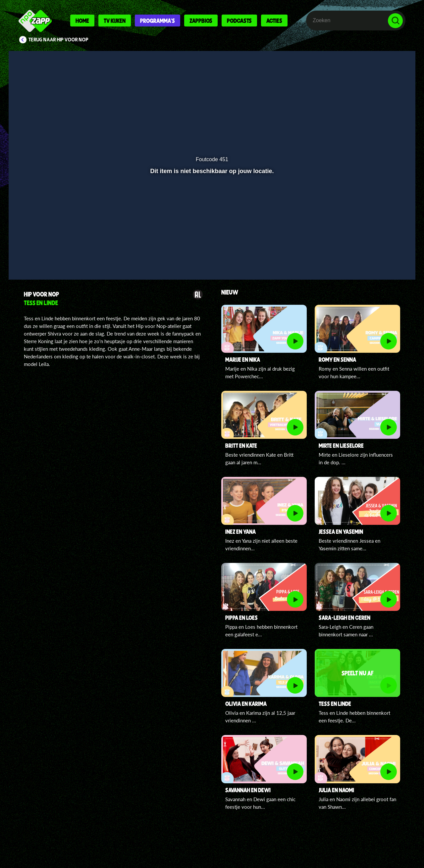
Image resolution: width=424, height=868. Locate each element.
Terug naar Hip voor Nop (58, 40)
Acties (274, 21)
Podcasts (239, 21)
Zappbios (201, 21)
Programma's (158, 21)
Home (82, 21)
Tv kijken (115, 21)
